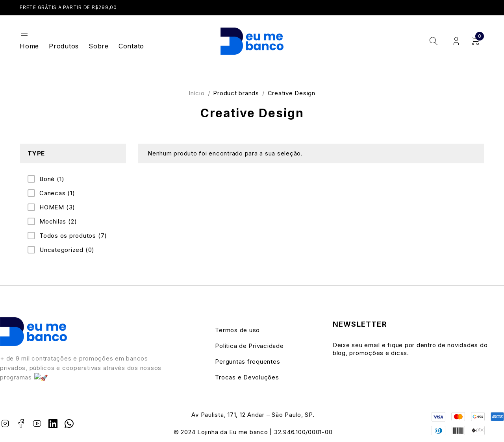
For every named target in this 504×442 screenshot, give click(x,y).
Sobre (99, 46)
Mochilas (58, 222)
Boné (52, 179)
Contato (131, 46)
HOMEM (57, 207)
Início (197, 93)
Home (29, 46)
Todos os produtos (73, 236)
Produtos (64, 46)
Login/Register (456, 41)
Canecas (57, 193)
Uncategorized (67, 250)
